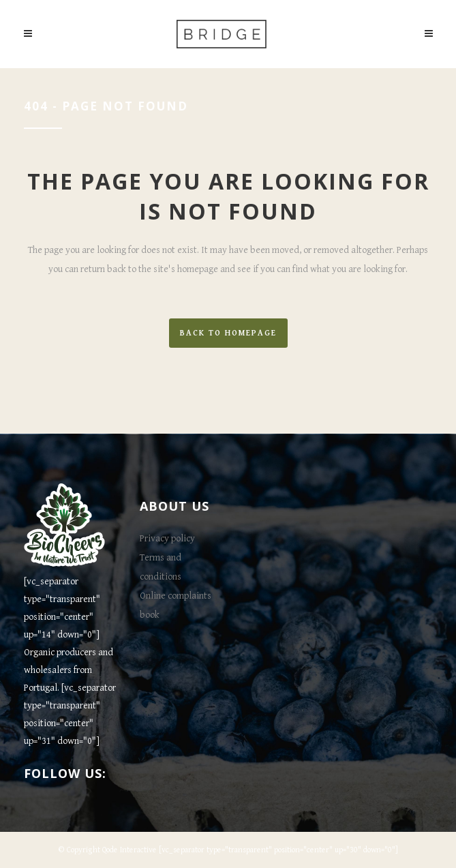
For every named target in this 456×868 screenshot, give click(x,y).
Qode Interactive (130, 850)
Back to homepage (228, 333)
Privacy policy (167, 539)
